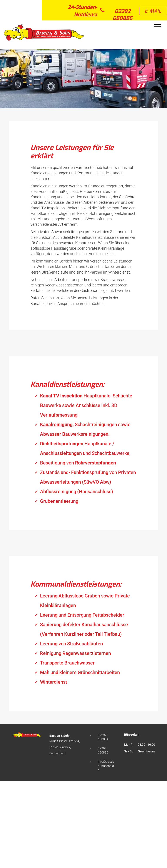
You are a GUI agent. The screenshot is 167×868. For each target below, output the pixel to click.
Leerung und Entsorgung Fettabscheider (82, 615)
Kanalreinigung (56, 425)
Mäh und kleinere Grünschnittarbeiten (80, 672)
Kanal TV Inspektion (61, 396)
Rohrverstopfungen (95, 463)
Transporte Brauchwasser (67, 663)
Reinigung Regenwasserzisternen (75, 653)
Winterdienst (53, 682)
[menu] (157, 25)
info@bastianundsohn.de (106, 766)
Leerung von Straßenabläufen (71, 644)
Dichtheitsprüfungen (62, 444)
